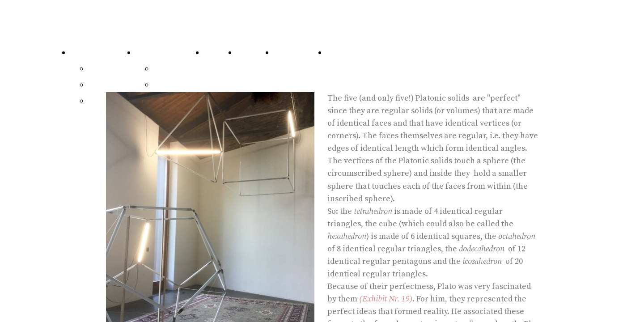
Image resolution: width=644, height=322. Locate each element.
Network (252, 53)
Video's (166, 85)
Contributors (297, 53)
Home (337, 53)
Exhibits (103, 85)
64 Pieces (105, 69)
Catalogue (89, 53)
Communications (167, 53)
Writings (169, 69)
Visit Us (218, 53)
